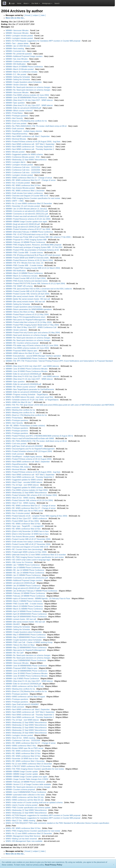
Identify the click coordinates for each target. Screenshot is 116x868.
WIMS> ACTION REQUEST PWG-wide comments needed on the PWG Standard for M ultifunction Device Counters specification (58, 823)
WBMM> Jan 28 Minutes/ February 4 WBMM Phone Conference (32, 591)
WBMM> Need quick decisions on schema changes (27, 335)
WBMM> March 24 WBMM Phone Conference (24, 67)
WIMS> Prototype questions (17, 116)
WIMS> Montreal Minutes (16, 139)
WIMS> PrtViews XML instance (18, 467)
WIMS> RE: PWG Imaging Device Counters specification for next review (35, 557)
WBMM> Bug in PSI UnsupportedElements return (26, 317)
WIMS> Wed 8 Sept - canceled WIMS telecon (24, 482)
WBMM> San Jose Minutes (17, 59)
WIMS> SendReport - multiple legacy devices (24, 131)
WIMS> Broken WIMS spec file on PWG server (25, 511)
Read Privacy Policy (54, 865)
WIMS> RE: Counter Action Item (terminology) (24, 549)
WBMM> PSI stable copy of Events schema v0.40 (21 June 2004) (32, 345)
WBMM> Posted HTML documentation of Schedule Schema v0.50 (32, 250)
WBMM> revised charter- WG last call (21, 619)
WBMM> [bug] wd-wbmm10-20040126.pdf (23, 224)
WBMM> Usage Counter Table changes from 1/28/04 (27, 779)
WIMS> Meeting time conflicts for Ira (21, 410)
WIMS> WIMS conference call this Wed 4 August (26, 697)
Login (12, 3)
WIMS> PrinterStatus (14, 113)
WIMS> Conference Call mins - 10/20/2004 (23, 167)
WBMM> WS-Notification (16, 64)
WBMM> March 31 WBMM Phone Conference (24, 609)
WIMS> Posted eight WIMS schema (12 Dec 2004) (26, 552)
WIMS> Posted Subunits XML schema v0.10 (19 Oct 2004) (30, 500)
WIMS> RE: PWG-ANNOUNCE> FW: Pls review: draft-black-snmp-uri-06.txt (36, 441)
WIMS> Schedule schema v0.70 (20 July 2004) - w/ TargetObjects (32, 400)
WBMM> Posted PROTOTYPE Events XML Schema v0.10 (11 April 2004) (36, 284)
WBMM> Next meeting (15, 49)
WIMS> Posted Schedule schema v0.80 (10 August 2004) (29, 451)
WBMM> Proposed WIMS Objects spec (22, 351)
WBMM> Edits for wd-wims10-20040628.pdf (24, 108)
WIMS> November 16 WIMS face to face (22, 759)
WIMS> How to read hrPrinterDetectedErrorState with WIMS (30, 438)
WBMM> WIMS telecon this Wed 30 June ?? (24, 353)
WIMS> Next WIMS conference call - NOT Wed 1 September (30, 144)
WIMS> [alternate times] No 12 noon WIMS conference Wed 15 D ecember (36, 555)
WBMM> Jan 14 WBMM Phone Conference (23, 568)
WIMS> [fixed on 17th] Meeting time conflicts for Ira (26, 121)
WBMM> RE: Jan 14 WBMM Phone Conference (25, 570)
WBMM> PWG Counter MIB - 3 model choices (25, 253)
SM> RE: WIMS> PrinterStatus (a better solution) (26, 426)
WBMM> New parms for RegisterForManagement (26, 320)
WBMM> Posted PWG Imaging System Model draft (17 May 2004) (33, 325)
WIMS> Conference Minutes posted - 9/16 (23, 157)
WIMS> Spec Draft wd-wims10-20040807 (23, 704)
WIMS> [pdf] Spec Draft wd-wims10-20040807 (25, 446)
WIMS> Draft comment (15, 129)
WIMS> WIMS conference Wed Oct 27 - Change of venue (29, 178)
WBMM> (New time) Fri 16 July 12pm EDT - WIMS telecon (30, 100)
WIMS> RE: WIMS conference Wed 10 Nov (23, 185)
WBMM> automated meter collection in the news (25, 795)
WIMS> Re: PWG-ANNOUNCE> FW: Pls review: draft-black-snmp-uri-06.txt (36, 126)
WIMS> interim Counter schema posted (22, 805)
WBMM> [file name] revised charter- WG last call (25, 296)
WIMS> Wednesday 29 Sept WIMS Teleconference (26, 733)
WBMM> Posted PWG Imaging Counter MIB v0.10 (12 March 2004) (33, 268)
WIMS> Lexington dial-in (16, 162)
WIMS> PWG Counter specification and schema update (28, 808)
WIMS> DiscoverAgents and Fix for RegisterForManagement (30, 449)
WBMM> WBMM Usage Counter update (22, 772)
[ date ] (43, 15)
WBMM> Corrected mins (16, 51)
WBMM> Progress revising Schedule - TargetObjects (27, 394)
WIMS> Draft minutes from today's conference (24, 193)
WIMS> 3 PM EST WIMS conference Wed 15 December (29, 766)
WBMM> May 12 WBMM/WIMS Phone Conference (26, 648)
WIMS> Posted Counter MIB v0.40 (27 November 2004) (28, 539)
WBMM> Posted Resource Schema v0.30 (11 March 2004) (30, 260)
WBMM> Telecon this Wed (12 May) (20, 312)
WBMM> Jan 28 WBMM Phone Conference (23, 586)
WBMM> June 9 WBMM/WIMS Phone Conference (26, 660)
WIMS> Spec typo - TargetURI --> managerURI (25, 526)
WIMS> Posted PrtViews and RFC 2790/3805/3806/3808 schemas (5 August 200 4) (40, 436)
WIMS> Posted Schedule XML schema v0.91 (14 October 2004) (32, 495)
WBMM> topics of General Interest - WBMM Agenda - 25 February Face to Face (38, 599)
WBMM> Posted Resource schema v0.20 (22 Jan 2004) (28, 219)
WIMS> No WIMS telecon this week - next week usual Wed (30, 397)
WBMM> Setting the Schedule (18, 77)
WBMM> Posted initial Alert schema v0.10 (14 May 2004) (29, 322)
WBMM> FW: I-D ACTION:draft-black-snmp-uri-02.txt (27, 234)
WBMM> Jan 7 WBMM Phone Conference (23, 565)
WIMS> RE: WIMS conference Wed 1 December (25, 191)
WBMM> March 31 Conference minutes (22, 72)
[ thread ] (28, 15)
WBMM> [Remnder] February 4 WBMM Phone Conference (30, 232)
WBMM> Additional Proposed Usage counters (24, 56)
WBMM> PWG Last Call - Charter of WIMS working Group (29, 642)
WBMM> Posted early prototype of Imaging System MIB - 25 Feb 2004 (34, 247)
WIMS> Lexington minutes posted (19, 36)
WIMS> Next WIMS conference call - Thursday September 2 (30, 147)
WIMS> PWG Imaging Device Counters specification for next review (33, 198)
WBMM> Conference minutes (18, 62)
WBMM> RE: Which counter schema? (21, 387)
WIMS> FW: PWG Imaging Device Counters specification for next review (35, 769)
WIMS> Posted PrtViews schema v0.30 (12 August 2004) (29, 459)
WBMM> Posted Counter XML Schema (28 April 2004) (28, 294)
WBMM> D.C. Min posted (16, 74)
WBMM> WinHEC (13, 624)
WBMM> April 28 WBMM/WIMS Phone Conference (26, 614)
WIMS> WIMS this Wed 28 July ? (19, 402)
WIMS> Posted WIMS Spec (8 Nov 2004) (22, 521)
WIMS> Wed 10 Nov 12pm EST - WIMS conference (27, 518)
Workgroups (47, 3)
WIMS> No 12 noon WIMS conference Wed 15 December (29, 203)
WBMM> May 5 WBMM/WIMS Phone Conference (26, 635)
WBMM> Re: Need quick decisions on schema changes (28, 87)
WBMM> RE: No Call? (15, 653)
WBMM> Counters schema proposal (21, 790)
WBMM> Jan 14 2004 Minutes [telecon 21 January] (27, 209)
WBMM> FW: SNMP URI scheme (19, 286)
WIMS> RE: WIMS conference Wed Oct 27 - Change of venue (31, 180)
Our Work (36, 3)
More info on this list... (15, 18)
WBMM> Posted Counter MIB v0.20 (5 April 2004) (26, 278)
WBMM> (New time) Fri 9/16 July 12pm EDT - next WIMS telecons (33, 366)
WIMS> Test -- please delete (17, 43)
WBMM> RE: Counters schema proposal (22, 343)
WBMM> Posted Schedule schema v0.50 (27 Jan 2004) (28, 229)
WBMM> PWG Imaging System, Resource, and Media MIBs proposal (34, 245)
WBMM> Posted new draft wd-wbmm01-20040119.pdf (28, 216)
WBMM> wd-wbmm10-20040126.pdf (21, 583)
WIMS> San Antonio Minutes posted (20, 188)
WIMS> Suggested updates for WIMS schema (24, 154)
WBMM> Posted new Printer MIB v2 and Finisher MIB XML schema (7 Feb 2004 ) (39, 237)
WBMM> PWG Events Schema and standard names (27, 281)
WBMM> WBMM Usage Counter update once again (27, 222)
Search (57, 3)
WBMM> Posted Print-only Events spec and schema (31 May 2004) (33, 333)
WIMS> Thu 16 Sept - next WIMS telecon (22, 485)
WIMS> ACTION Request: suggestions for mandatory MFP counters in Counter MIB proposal (43, 41)
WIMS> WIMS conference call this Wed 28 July (25, 686)
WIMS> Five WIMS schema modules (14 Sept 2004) (27, 490)
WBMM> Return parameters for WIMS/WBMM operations (29, 309)
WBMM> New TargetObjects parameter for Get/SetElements (30, 389)
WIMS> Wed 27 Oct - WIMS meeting (21, 503)
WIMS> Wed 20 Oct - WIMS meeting (21, 498)
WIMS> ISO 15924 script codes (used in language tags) (28, 560)
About (26, 3)
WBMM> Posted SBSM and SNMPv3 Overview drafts (27, 258)
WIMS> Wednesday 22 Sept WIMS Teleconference (26, 160)
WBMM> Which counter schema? (19, 111)
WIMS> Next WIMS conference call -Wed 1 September (28, 136)
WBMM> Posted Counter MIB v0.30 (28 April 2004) (26, 291)
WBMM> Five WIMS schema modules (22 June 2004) (28, 95)
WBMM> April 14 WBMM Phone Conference (24, 611)
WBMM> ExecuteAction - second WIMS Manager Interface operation (34, 356)
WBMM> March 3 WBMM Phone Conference (24, 601)
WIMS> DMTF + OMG (15, 201)
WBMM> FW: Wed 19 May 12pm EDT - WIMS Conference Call (31, 327)
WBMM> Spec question (15, 103)
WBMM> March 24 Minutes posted (20, 69)
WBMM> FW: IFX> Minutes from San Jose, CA (25, 263)
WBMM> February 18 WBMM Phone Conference (26, 242)
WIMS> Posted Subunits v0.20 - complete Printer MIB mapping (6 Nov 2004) (37, 516)
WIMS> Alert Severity (14, 118)
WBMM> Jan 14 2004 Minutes (18, 46)
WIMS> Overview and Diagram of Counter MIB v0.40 (27, 196)
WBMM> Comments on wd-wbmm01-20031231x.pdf (27, 211)
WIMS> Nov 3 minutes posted (18, 183)
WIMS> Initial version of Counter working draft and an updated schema (34, 803)
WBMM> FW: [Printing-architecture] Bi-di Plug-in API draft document (33, 255)
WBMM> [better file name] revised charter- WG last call (28, 299)
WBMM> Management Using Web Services (23, 836)
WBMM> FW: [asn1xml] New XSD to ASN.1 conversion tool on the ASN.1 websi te (39, 289)
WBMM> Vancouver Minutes (17, 30)
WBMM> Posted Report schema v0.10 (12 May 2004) (27, 314)
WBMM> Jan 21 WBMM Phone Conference (23, 575)
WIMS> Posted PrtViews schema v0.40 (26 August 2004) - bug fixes (33, 142)
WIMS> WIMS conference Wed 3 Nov (21, 746)
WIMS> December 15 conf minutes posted (23, 206)
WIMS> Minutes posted (15, 152)
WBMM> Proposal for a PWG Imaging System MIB (26, 240)
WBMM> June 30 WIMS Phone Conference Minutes (27, 369)
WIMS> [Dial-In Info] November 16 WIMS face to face (27, 531)
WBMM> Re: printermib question (19, 54)
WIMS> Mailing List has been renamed (22, 839)
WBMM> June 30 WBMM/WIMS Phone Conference (27, 98)
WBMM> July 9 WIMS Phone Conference (23, 679)
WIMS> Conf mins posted (16, 123)
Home (19, 3)
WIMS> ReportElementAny (17, 134)
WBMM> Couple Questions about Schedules (24, 82)
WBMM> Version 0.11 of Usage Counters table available (29, 784)
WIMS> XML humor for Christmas (19, 562)
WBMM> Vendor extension (17, 85)
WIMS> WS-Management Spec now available (24, 841)
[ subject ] (36, 15)
